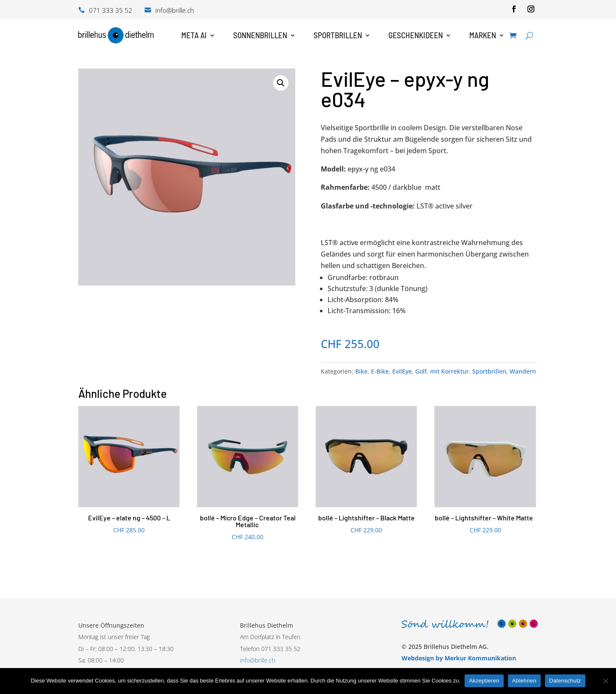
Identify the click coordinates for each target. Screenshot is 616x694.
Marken (483, 35)
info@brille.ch (258, 660)
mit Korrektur (449, 371)
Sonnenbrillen (260, 35)
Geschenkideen (416, 35)
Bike (361, 371)
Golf (421, 371)
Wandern (523, 371)
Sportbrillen (338, 35)
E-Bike (380, 371)
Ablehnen (524, 681)
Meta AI (194, 35)
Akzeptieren (484, 681)
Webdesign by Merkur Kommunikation (459, 658)
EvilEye (402, 371)
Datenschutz (565, 681)
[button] (281, 83)
